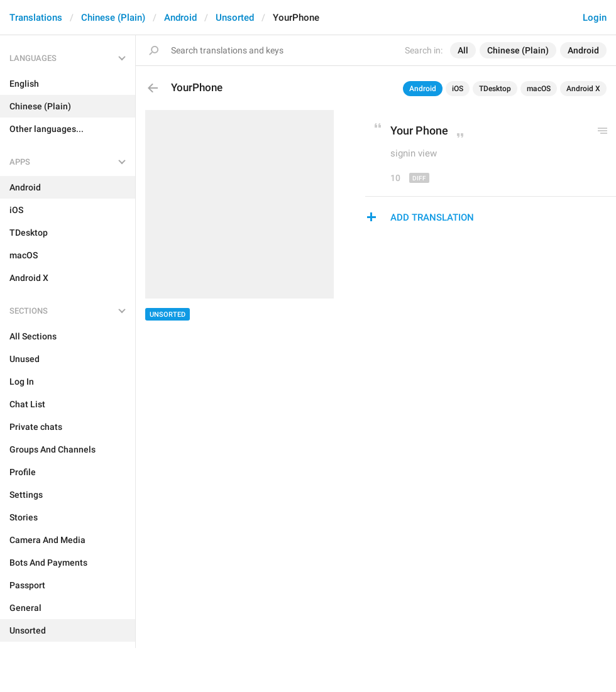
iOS (458, 89)
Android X (583, 89)
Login (595, 18)
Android (180, 18)
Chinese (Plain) (113, 18)
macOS (539, 89)
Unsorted (235, 18)
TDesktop (495, 89)
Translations (36, 18)
